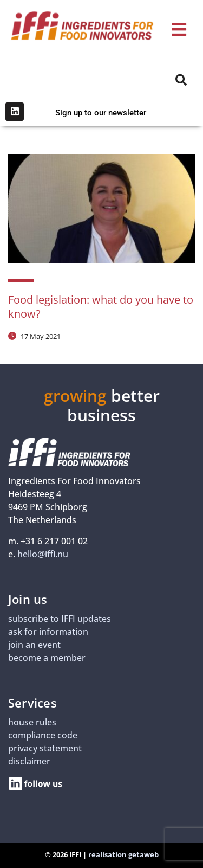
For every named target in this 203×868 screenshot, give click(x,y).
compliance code (43, 735)
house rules (32, 722)
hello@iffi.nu (43, 554)
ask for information (48, 632)
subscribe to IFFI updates (60, 619)
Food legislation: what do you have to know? (101, 307)
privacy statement (45, 748)
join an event (34, 645)
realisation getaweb (123, 854)
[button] (179, 30)
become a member (47, 658)
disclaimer (29, 761)
